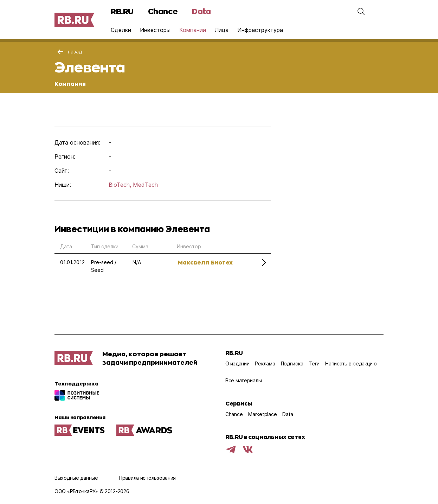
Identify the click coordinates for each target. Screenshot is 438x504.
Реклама (265, 363)
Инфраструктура (260, 30)
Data (201, 11)
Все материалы (243, 380)
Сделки (121, 30)
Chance (163, 11)
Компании (193, 30)
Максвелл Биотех (205, 262)
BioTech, (120, 185)
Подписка (292, 363)
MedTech (145, 185)
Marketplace (262, 414)
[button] (361, 11)
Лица (222, 30)
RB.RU (122, 11)
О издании (237, 363)
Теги (314, 363)
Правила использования (147, 478)
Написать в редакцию (351, 363)
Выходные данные (76, 478)
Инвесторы (155, 30)
